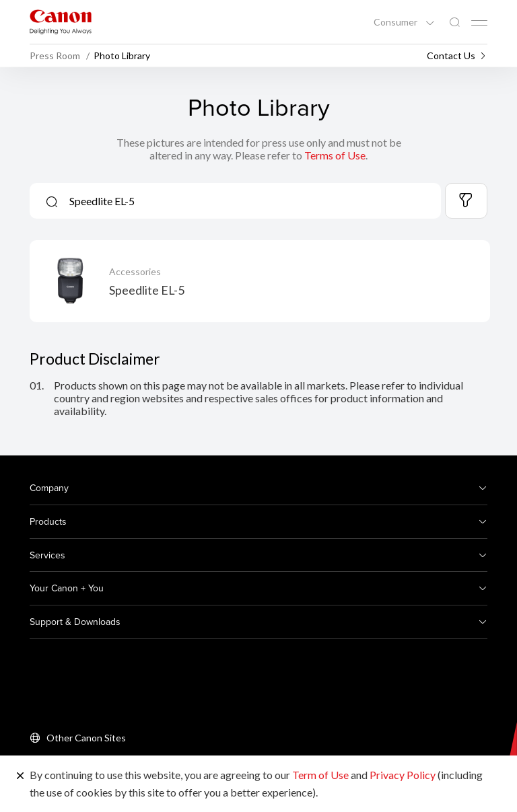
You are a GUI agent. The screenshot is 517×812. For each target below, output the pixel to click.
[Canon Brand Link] (61, 22)
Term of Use (320, 775)
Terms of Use (335, 155)
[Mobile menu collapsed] (479, 23)
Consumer (397, 22)
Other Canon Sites (86, 738)
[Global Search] (454, 23)
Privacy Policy (403, 775)
